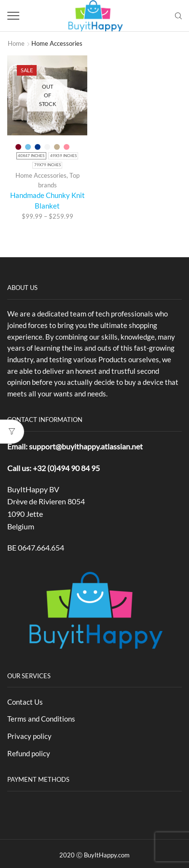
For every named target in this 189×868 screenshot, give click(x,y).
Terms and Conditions (41, 719)
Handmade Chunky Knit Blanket (47, 200)
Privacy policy (29, 736)
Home (16, 43)
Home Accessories (41, 175)
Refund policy (29, 753)
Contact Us (25, 702)
